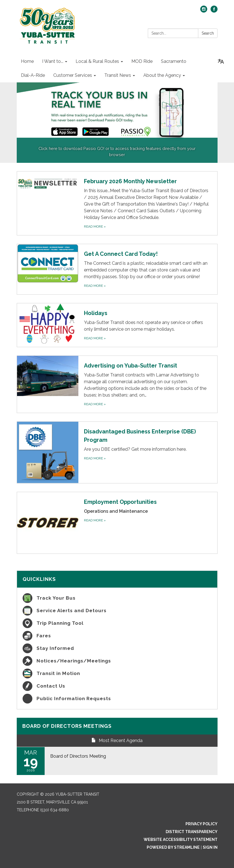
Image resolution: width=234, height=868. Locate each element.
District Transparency (192, 832)
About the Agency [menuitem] (162, 75)
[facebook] (214, 11)
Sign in (210, 847)
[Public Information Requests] (117, 699)
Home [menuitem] (27, 61)
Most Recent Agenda (117, 741)
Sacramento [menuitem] (174, 61)
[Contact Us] (117, 686)
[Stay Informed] (117, 648)
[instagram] (204, 11)
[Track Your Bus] (117, 598)
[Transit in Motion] (117, 673)
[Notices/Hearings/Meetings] (117, 661)
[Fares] (117, 636)
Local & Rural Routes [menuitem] (97, 61)
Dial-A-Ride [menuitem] (33, 75)
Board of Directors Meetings (67, 726)
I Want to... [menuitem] (53, 61)
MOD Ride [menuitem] (142, 61)
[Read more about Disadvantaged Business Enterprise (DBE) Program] (117, 452)
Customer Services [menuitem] (73, 75)
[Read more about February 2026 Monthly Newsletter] (117, 203)
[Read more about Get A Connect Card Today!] (117, 269)
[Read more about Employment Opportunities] (117, 523)
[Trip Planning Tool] (117, 623)
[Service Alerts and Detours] (117, 611)
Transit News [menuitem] (118, 75)
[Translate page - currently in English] (221, 61)
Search (208, 33)
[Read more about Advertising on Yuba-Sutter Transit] (117, 384)
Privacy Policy (202, 824)
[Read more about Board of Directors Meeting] (117, 761)
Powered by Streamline (173, 847)
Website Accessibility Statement (181, 840)
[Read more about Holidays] (117, 325)
